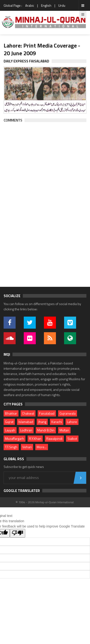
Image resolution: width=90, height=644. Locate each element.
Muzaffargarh (15, 439)
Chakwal (28, 413)
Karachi (57, 422)
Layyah (10, 430)
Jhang (42, 422)
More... (42, 447)
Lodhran (26, 430)
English (46, 5)
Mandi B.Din (46, 430)
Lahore (72, 422)
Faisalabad (47, 413)
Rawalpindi (54, 439)
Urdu (62, 5)
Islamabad (26, 422)
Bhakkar (11, 413)
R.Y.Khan (35, 439)
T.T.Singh (11, 447)
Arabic (30, 5)
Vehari (27, 447)
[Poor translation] (18, 533)
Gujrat (9, 422)
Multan (64, 430)
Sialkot (72, 439)
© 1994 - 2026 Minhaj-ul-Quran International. (45, 502)
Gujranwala (68, 413)
